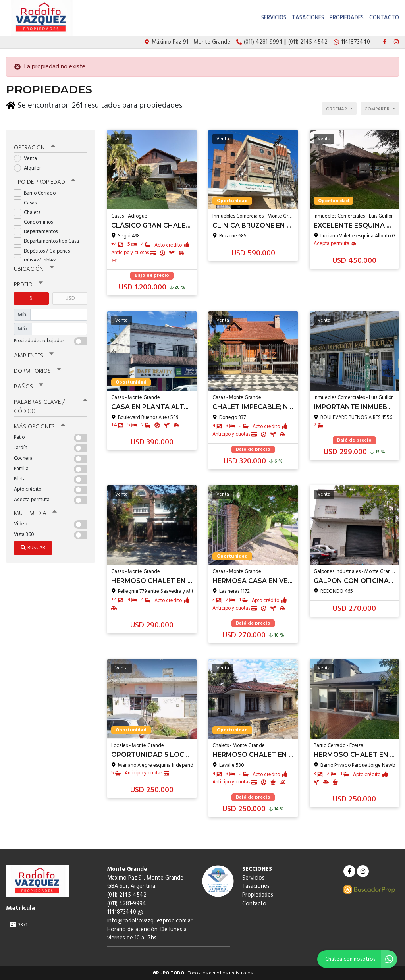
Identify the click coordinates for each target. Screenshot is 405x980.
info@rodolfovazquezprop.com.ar (150, 921)
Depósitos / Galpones (44, 250)
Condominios (36, 221)
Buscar (33, 546)
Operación (35, 146)
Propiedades (347, 18)
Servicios (274, 18)
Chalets (30, 211)
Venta (28, 157)
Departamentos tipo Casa (49, 240)
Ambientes (34, 354)
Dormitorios (38, 370)
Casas (28, 202)
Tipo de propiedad (45, 181)
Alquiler (30, 167)
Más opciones (40, 425)
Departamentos (38, 230)
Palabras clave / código (51, 405)
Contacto (384, 18)
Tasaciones (308, 18)
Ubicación (34, 268)
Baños (29, 385)
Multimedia (35, 512)
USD (70, 297)
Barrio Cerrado (37, 192)
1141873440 (125, 912)
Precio (28, 284)
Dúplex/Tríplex (37, 259)
